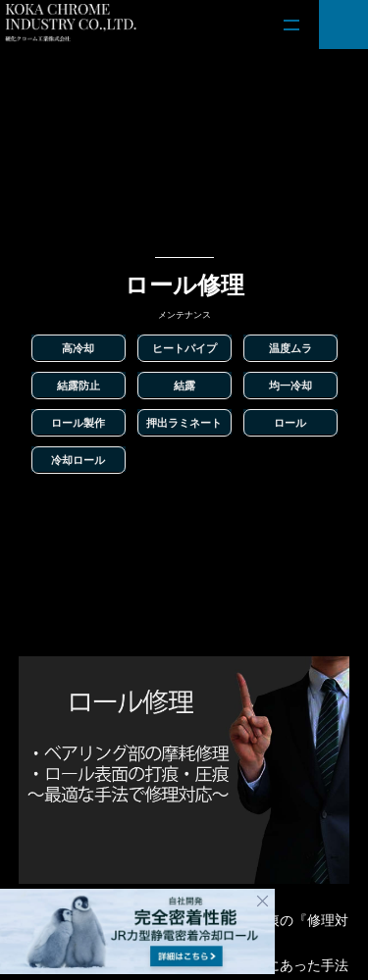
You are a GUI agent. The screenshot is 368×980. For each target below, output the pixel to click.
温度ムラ (290, 348)
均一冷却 (290, 386)
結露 (184, 386)
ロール (290, 423)
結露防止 (79, 386)
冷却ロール (78, 460)
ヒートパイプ (184, 348)
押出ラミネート (184, 423)
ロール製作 (78, 423)
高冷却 (78, 348)
